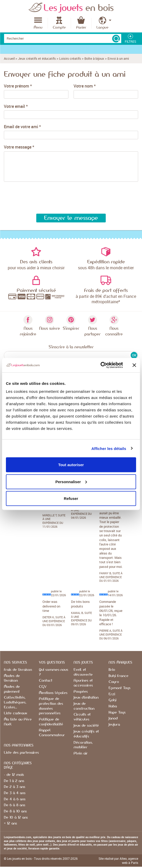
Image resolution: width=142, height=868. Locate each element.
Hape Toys (117, 713)
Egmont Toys (119, 688)
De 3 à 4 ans (15, 793)
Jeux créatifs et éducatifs (37, 58)
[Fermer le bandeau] (134, 365)
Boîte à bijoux (94, 58)
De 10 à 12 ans (16, 818)
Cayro (114, 682)
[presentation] (41, 198)
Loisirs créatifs (70, 58)
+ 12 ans (10, 823)
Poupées (81, 692)
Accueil (9, 58)
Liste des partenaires (21, 753)
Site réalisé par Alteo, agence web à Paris (118, 861)
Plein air (81, 753)
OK (134, 355)
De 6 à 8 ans (15, 805)
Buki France (118, 676)
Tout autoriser (71, 465)
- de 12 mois (14, 775)
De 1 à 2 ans (14, 781)
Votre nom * (85, 86)
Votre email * (16, 106)
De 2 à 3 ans (15, 787)
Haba (113, 706)
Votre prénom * (18, 86)
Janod (113, 718)
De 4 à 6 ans (15, 799)
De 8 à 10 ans (15, 811)
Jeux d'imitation (86, 698)
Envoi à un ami (118, 58)
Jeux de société (86, 726)
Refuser (71, 498)
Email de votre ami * (22, 127)
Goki (112, 700)
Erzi (112, 694)
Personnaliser (71, 481)
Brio (112, 670)
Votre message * (19, 147)
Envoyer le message (71, 218)
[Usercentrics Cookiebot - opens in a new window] (100, 365)
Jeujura (114, 725)
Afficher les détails (109, 448)
